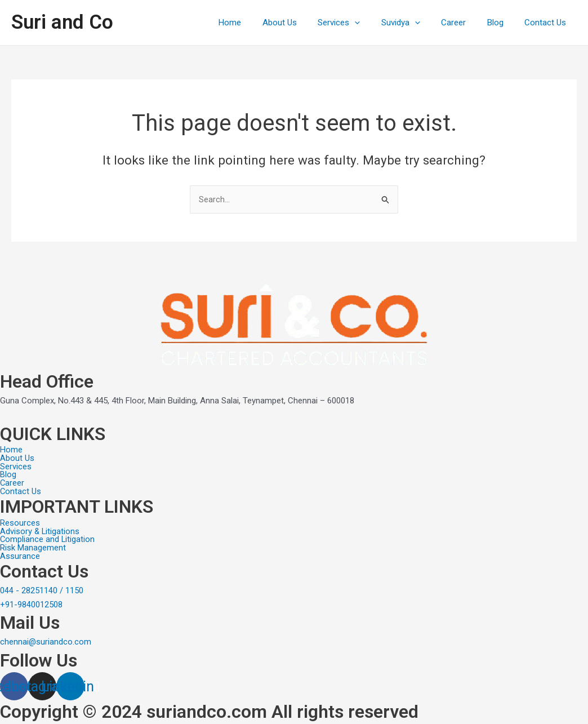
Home (257, 23)
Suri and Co (62, 22)
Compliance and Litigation (48, 539)
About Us (303, 23)
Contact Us (547, 23)
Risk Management (33, 547)
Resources (20, 522)
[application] (374, 23)
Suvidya (415, 23)
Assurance (20, 556)
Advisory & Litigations (40, 530)
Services (358, 23)
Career (464, 23)
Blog (502, 23)
